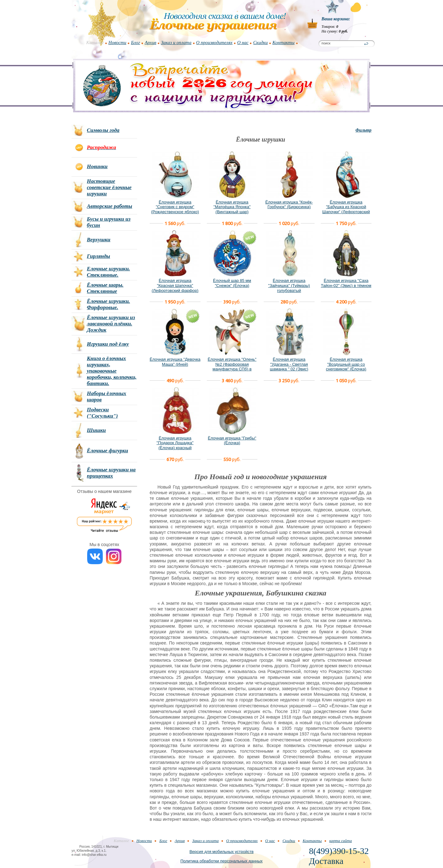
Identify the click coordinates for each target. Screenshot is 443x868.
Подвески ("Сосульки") (102, 413)
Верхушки (99, 240)
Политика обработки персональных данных (221, 861)
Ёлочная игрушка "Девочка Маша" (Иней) (175, 362)
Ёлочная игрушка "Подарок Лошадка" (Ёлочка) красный (175, 443)
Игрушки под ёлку (108, 344)
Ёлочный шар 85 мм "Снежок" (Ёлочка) (232, 283)
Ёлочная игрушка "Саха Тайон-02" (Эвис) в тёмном (346, 283)
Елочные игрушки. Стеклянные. (108, 272)
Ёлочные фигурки (107, 451)
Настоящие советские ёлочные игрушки (109, 187)
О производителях (214, 43)
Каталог (95, 43)
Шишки (96, 430)
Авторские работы (110, 206)
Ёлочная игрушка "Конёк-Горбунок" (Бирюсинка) (289, 205)
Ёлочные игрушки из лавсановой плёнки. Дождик (111, 324)
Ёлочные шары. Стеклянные (105, 288)
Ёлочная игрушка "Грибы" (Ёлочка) (232, 441)
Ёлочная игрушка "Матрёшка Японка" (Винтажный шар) (232, 207)
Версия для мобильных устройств (221, 852)
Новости (117, 43)
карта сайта (341, 841)
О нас (243, 43)
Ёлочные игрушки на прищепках (111, 473)
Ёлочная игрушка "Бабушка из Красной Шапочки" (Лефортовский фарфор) (346, 209)
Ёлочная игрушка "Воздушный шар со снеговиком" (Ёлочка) (346, 364)
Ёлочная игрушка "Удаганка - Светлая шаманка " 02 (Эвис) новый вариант (289, 367)
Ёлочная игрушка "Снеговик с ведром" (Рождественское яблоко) (175, 207)
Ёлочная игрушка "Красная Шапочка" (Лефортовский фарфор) (175, 285)
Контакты (284, 43)
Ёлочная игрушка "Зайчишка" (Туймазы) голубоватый (289, 285)
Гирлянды (98, 256)
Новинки (97, 166)
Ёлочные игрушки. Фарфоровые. (108, 304)
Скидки (260, 43)
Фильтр (363, 130)
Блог (135, 43)
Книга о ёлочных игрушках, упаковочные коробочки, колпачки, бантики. (112, 371)
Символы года (103, 130)
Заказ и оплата (176, 43)
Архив (150, 43)
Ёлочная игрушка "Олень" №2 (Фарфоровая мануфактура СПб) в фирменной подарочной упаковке (232, 369)
